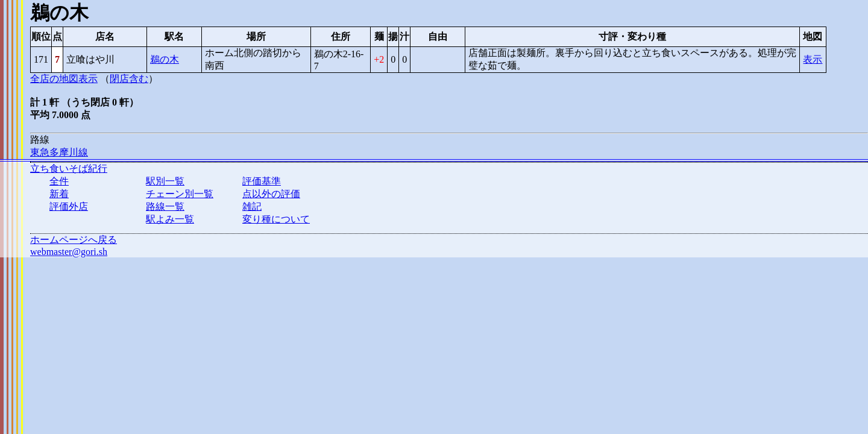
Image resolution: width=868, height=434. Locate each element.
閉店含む (129, 79)
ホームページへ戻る (74, 240)
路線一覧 (165, 206)
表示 (813, 59)
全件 (59, 181)
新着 (59, 194)
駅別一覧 (165, 181)
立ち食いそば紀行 (69, 168)
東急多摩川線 (59, 152)
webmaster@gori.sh (69, 252)
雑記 (252, 206)
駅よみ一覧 (170, 219)
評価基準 (262, 181)
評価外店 (69, 206)
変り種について (276, 219)
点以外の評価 (271, 194)
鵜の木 (165, 59)
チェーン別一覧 (180, 194)
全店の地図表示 (64, 79)
